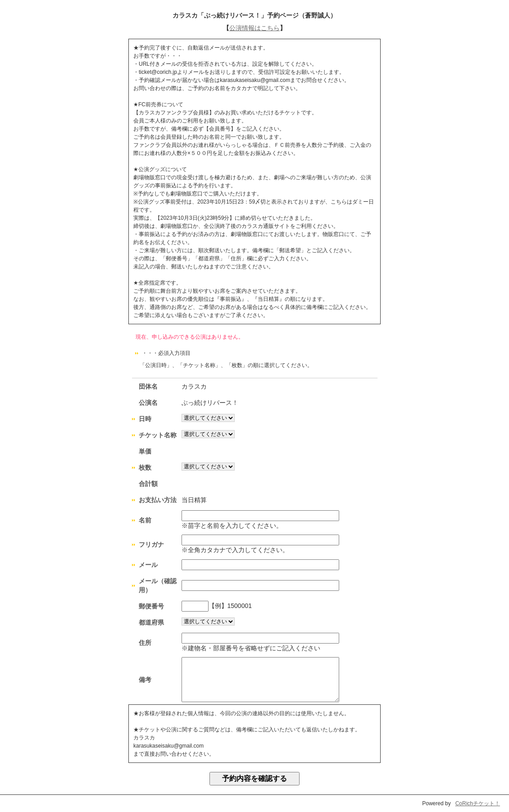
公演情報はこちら (254, 28)
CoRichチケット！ (478, 803)
